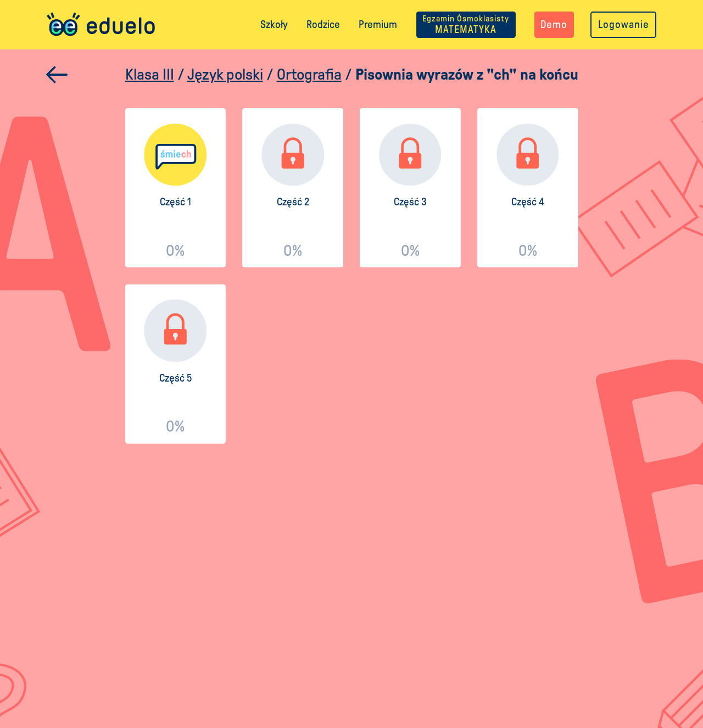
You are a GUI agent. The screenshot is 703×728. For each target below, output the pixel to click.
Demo (554, 24)
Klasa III (150, 74)
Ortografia (309, 74)
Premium (378, 24)
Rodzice (323, 24)
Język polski (225, 74)
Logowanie (624, 24)
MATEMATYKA (466, 24)
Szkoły (274, 24)
